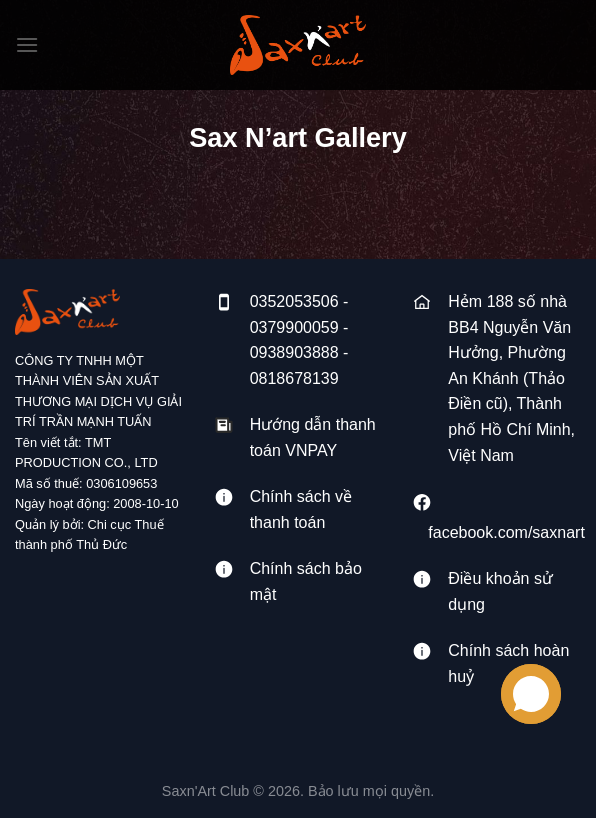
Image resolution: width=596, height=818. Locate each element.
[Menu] (27, 44)
